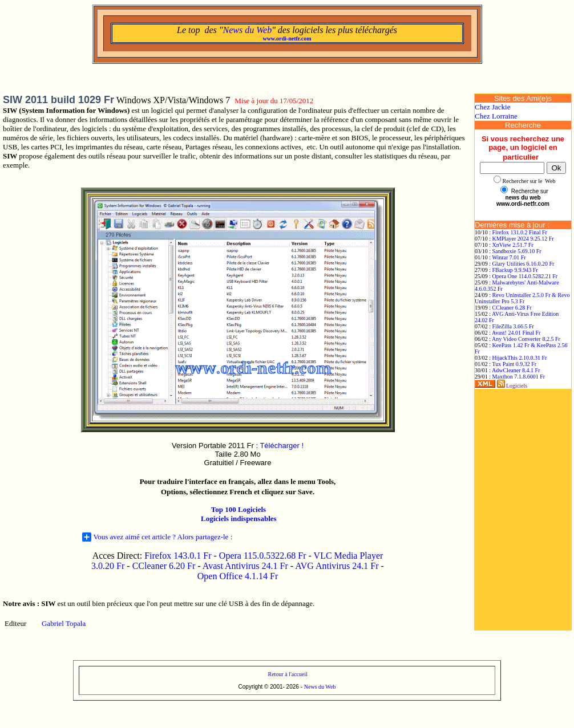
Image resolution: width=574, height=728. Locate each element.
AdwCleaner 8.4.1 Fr (516, 370)
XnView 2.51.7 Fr (513, 245)
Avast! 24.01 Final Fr (516, 333)
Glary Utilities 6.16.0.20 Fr (524, 264)
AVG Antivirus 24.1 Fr (337, 566)
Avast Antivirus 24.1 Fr (245, 566)
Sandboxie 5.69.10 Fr (517, 251)
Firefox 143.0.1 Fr (178, 556)
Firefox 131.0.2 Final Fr (520, 232)
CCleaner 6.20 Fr (165, 566)
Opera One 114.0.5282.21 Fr (525, 276)
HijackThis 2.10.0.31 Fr (520, 358)
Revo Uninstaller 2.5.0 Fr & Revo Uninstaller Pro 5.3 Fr (522, 298)
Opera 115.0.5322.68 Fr (263, 556)
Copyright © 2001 (261, 687)
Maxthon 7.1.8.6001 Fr (519, 377)
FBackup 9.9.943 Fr (515, 270)
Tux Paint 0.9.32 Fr (514, 364)
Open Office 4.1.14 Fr (238, 576)
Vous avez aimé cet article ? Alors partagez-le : (157, 537)
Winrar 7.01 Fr (509, 257)
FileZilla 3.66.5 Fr (513, 326)
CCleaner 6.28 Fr (512, 308)
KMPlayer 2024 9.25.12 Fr (523, 239)
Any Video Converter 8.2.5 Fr (526, 339)
